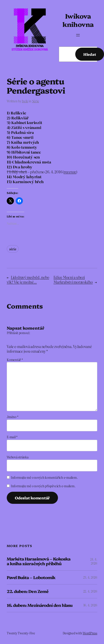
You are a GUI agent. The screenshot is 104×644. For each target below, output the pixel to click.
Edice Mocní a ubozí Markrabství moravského (73, 280)
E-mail (12, 437)
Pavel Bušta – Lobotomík (31, 577)
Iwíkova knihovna (78, 20)
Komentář (15, 360)
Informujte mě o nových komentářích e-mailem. (44, 477)
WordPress (90, 633)
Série (36, 101)
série (13, 249)
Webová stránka (18, 457)
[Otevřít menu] (78, 35)
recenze (70, 172)
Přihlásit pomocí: (18, 333)
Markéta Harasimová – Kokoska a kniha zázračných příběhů (39, 561)
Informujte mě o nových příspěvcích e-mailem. (43, 486)
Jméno (12, 417)
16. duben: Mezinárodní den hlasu (40, 605)
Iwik (25, 101)
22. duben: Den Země (28, 591)
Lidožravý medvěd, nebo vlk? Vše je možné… (28, 280)
